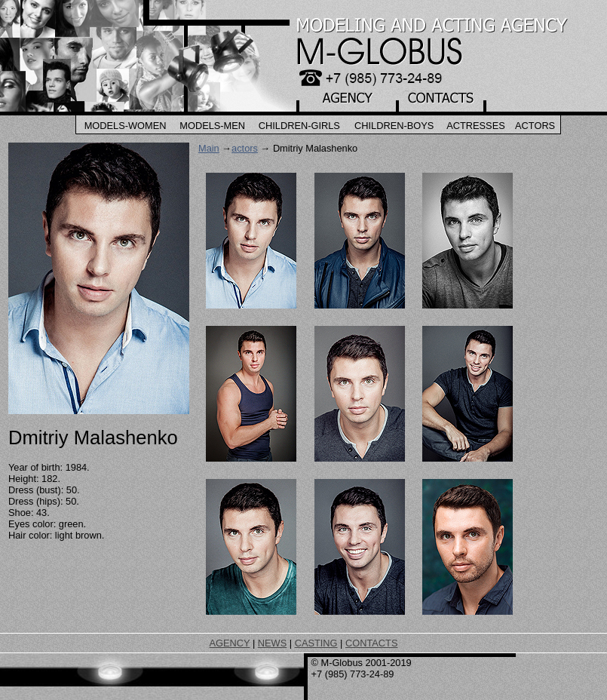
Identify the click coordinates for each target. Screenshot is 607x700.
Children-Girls (299, 126)
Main (209, 148)
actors (245, 148)
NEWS (272, 643)
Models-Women (126, 126)
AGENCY (230, 643)
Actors (535, 126)
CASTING (316, 643)
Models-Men (212, 126)
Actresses (476, 126)
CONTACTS (371, 643)
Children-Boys (394, 126)
